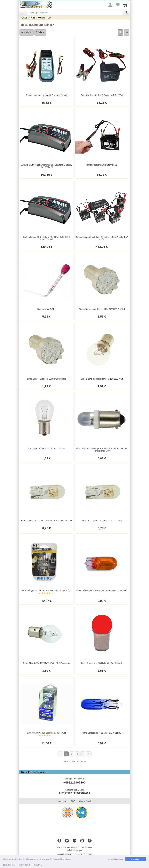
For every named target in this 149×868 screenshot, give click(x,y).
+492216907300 (74, 782)
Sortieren (27, 32)
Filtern (40, 32)
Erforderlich (26, 865)
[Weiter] (89, 754)
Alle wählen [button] (136, 859)
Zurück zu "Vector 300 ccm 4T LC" (37, 18)
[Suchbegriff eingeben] (75, 13)
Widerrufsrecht (85, 801)
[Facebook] (59, 841)
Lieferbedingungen (74, 850)
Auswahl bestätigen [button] (116, 859)
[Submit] (126, 13)
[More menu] (110, 5)
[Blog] (74, 841)
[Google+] (90, 841)
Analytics (39, 865)
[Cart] (126, 5)
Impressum (62, 801)
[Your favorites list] (118, 5)
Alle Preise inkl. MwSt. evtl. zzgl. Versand (74, 847)
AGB (73, 801)
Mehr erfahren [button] (66, 859)
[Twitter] (67, 841)
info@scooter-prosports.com (74, 793)
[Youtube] (82, 841)
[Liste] (127, 32)
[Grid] (120, 32)
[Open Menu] (23, 13)
